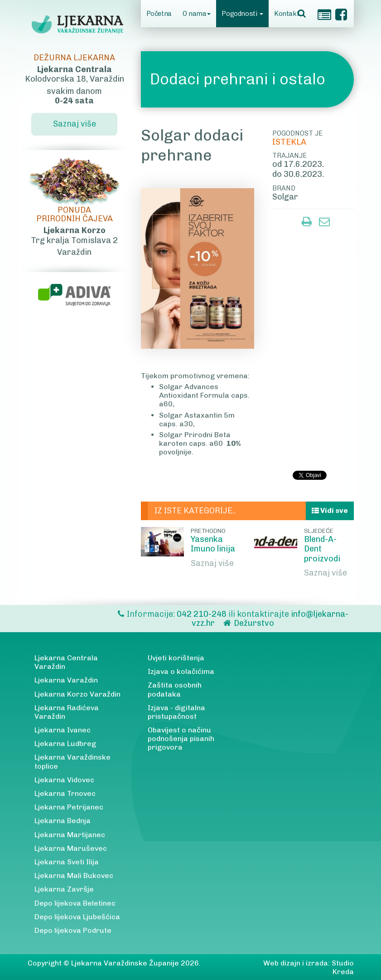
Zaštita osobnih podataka (175, 689)
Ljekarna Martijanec (70, 835)
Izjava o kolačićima (181, 671)
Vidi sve (330, 510)
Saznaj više (212, 563)
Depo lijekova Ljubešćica (77, 917)
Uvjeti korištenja (176, 658)
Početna (159, 14)
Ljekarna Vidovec (64, 780)
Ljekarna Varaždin (66, 680)
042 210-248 (203, 614)
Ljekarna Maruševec (71, 848)
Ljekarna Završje (64, 889)
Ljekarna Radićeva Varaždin (67, 712)
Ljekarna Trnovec (65, 793)
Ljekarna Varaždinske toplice (72, 761)
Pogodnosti (242, 14)
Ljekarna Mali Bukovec (74, 875)
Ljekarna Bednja (63, 821)
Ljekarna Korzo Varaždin (77, 694)
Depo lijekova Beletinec (75, 903)
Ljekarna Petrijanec (69, 807)
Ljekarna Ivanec (63, 730)
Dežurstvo (254, 623)
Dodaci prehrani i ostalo (238, 79)
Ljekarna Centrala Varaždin (66, 662)
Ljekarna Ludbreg (65, 744)
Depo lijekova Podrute (73, 930)
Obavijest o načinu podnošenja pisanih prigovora (181, 739)
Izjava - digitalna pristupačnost (176, 712)
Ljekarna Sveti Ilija (67, 862)
